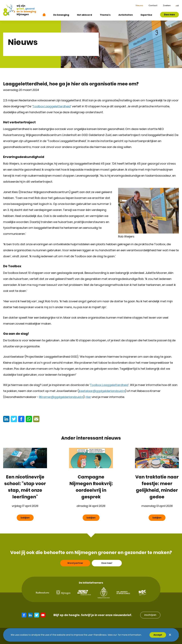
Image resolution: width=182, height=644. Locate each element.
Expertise (146, 15)
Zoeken (167, 5)
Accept (158, 635)
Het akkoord (84, 15)
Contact (153, 5)
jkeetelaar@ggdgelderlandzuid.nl (102, 391)
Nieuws (139, 5)
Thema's (105, 15)
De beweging (61, 15)
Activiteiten (126, 15)
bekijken (25, 518)
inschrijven (150, 615)
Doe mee (169, 15)
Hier (88, 397)
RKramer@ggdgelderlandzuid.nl (61, 397)
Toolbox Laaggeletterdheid (52, 106)
